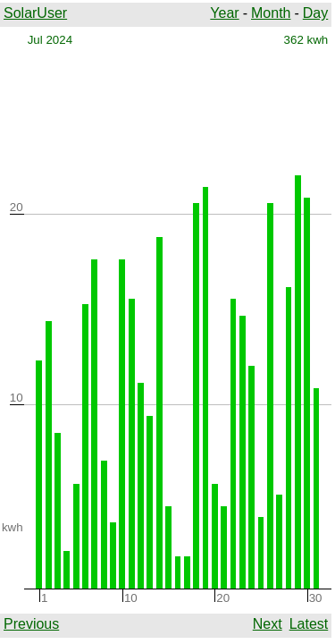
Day (315, 13)
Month (271, 13)
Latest (309, 624)
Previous (31, 624)
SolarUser (35, 13)
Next (268, 624)
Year (224, 13)
